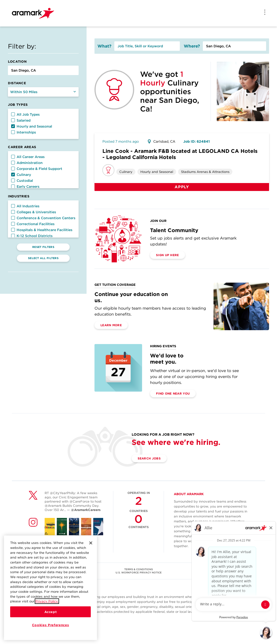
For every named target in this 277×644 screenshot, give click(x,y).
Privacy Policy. (47, 601)
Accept (51, 612)
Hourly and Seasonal (32, 126)
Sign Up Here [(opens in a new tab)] (168, 255)
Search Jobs (149, 458)
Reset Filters (43, 247)
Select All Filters (43, 258)
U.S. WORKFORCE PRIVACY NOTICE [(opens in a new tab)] (139, 572)
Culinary (21, 175)
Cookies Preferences (50, 625)
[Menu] (263, 13)
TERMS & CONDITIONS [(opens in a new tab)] (138, 569)
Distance (17, 83)
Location (17, 62)
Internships (24, 132)
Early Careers (25, 187)
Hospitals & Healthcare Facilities (42, 230)
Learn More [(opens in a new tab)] (111, 325)
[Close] (91, 543)
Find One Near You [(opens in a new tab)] (173, 393)
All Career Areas (28, 157)
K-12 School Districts (32, 236)
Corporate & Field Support (37, 169)
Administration (27, 163)
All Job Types (25, 114)
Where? (192, 46)
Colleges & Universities (34, 212)
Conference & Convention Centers (43, 218)
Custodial (22, 181)
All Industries (25, 206)
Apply (182, 187)
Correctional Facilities (33, 224)
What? (104, 46)
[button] (13, 114)
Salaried (21, 120)
